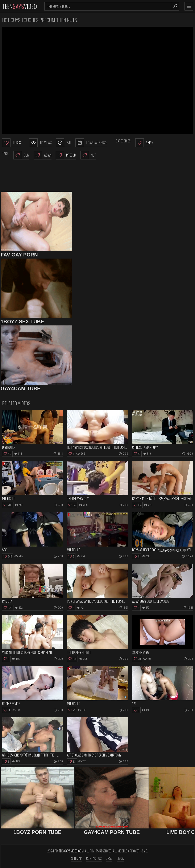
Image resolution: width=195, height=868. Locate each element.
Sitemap (77, 858)
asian (43, 155)
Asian (144, 143)
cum (21, 155)
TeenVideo (20, 6)
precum (66, 155)
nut (88, 155)
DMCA (120, 858)
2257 (109, 858)
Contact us (94, 858)
